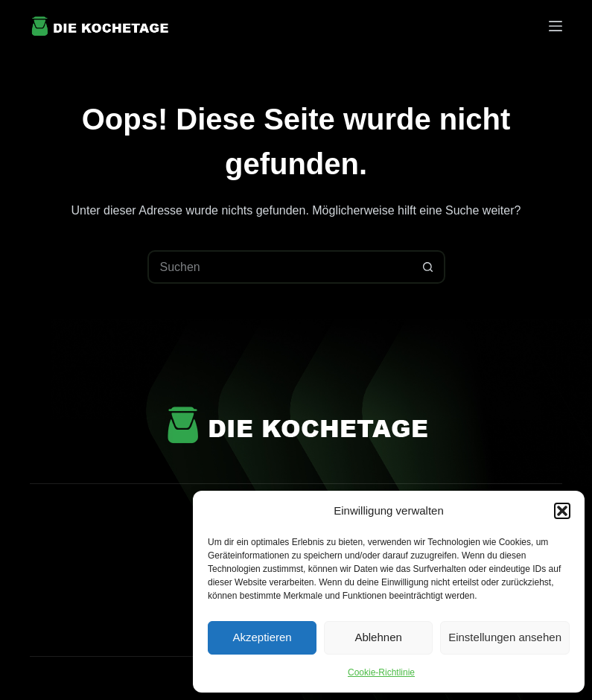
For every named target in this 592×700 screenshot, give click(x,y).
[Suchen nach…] (280, 267)
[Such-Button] (429, 267)
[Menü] (556, 26)
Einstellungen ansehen (505, 637)
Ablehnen (378, 637)
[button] (562, 511)
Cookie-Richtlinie (381, 672)
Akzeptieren (262, 637)
